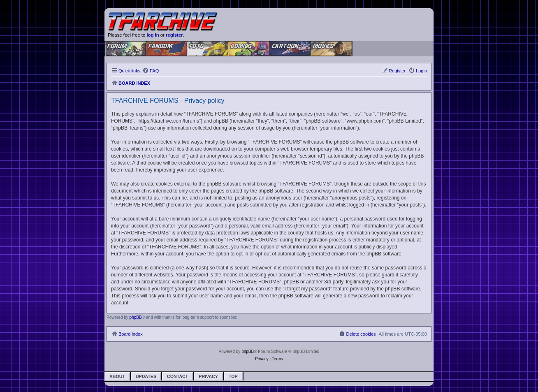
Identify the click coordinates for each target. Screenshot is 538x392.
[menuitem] (151, 71)
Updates (146, 376)
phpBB (136, 317)
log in (153, 35)
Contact (177, 376)
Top (233, 376)
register (174, 35)
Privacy (208, 376)
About (117, 376)
